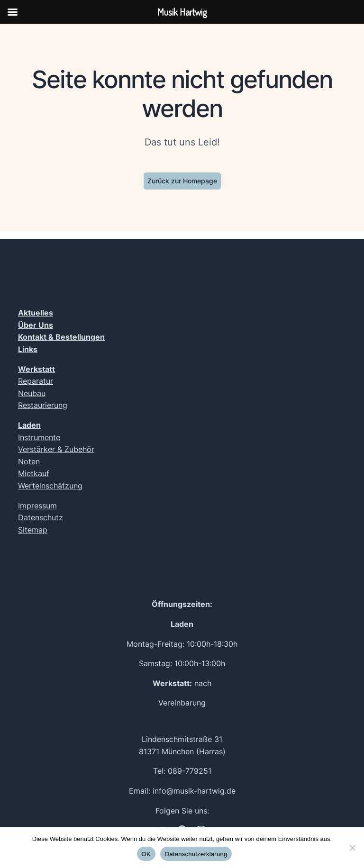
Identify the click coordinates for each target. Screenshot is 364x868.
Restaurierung (43, 405)
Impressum (37, 506)
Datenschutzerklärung (196, 854)
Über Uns (36, 325)
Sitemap (33, 530)
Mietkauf (34, 473)
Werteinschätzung (50, 486)
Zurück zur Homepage (182, 181)
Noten (29, 461)
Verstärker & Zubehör (56, 449)
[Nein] (352, 848)
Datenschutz (41, 517)
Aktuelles (36, 313)
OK (146, 854)
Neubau (32, 393)
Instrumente (39, 437)
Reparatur (36, 381)
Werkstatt (36, 369)
